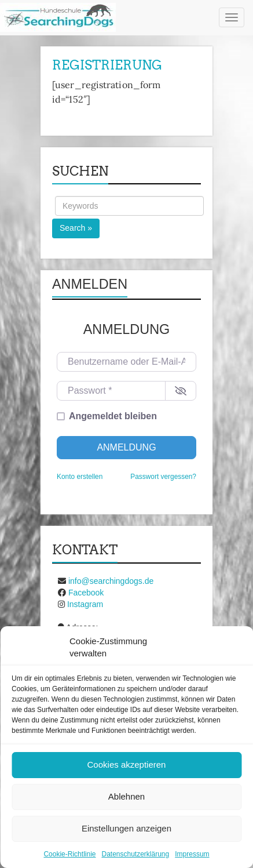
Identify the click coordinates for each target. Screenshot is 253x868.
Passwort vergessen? (163, 477)
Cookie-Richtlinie (69, 854)
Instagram (85, 604)
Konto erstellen (80, 477)
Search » (76, 228)
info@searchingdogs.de (111, 581)
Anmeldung (126, 447)
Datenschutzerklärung (135, 854)
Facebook (86, 593)
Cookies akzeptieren (127, 765)
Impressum (192, 854)
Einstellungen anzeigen (126, 828)
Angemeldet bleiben (113, 416)
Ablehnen (126, 796)
